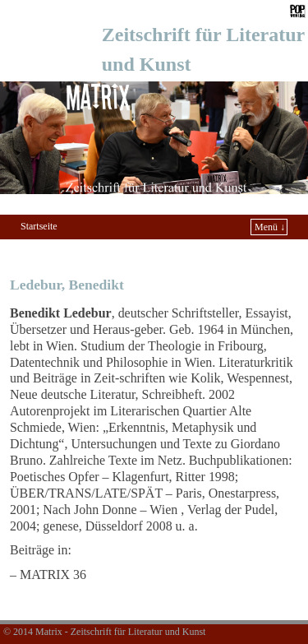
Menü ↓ (270, 227)
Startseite (39, 226)
